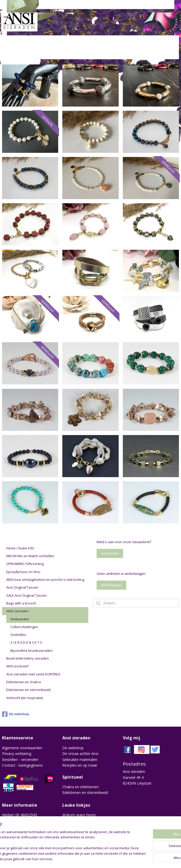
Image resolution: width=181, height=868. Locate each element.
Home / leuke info (20, 548)
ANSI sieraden (17, 611)
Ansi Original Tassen (22, 587)
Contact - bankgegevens (22, 765)
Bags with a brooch (21, 603)
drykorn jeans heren (79, 815)
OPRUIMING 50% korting (25, 564)
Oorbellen (18, 635)
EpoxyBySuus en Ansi (23, 572)
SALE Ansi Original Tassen (26, 595)
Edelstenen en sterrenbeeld (28, 690)
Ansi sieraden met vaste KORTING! (33, 674)
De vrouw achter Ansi (80, 754)
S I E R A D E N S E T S (26, 642)
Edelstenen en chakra (24, 682)
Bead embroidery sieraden (28, 658)
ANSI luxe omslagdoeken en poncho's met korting (45, 580)
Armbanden (20, 619)
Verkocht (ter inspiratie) (25, 698)
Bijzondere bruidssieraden (32, 650)
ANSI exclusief (17, 666)
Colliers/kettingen (24, 627)
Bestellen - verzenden (20, 759)
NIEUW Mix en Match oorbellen (30, 556)
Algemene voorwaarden (22, 748)
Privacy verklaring (17, 754)
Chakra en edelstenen (81, 787)
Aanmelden (110, 553)
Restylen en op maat (80, 765)
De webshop (16, 714)
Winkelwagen (111, 585)
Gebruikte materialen (80, 759)
